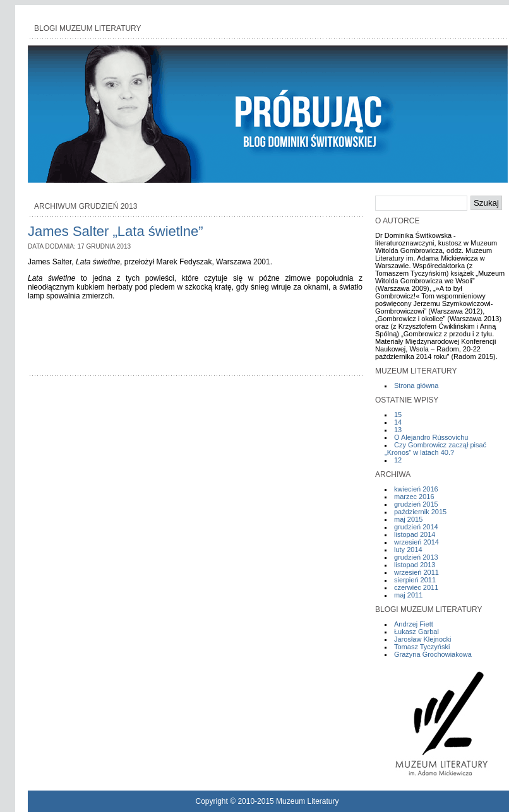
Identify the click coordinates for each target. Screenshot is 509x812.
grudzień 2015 (416, 504)
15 (398, 415)
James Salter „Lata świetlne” (116, 231)
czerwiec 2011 (416, 587)
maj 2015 (408, 519)
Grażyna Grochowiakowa (433, 654)
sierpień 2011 (415, 580)
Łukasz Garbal (416, 632)
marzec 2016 (414, 497)
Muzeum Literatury (307, 801)
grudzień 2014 (416, 527)
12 (398, 460)
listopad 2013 (415, 565)
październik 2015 (420, 512)
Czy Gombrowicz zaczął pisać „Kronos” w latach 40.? (435, 449)
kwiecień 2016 (416, 489)
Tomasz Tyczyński (422, 647)
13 (398, 430)
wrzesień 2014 (416, 542)
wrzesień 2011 (416, 572)
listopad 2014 (415, 534)
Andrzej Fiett (414, 624)
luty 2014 (408, 550)
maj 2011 (408, 595)
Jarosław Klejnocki (422, 639)
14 (398, 422)
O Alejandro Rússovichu (431, 437)
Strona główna (416, 385)
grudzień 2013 (416, 557)
